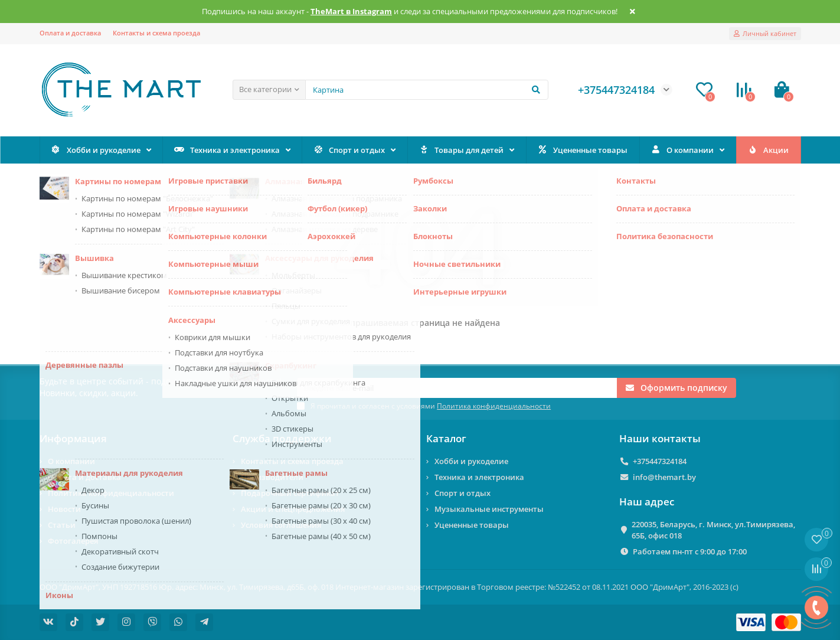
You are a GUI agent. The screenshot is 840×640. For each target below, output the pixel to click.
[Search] (427, 90)
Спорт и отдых (349, 150)
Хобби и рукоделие (96, 150)
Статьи (62, 525)
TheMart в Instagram (351, 12)
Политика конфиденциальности (111, 493)
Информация (73, 438)
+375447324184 (660, 461)
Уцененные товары (583, 150)
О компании (682, 150)
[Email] (457, 388)
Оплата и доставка (70, 33)
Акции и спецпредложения (293, 509)
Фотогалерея (73, 541)
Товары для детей (462, 150)
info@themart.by (664, 477)
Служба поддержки (282, 438)
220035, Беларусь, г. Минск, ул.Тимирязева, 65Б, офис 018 (713, 530)
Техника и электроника (227, 150)
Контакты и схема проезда (156, 33)
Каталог (446, 438)
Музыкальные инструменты (489, 509)
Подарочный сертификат (290, 493)
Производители (272, 477)
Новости (64, 509)
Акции (768, 150)
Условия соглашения (281, 525)
